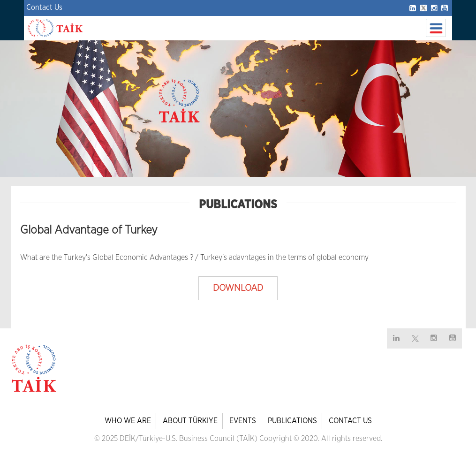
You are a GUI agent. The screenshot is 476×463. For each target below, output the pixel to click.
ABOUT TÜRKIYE (190, 421)
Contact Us (44, 8)
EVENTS (243, 421)
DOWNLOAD (238, 288)
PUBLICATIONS (292, 421)
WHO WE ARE (128, 421)
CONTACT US (350, 421)
